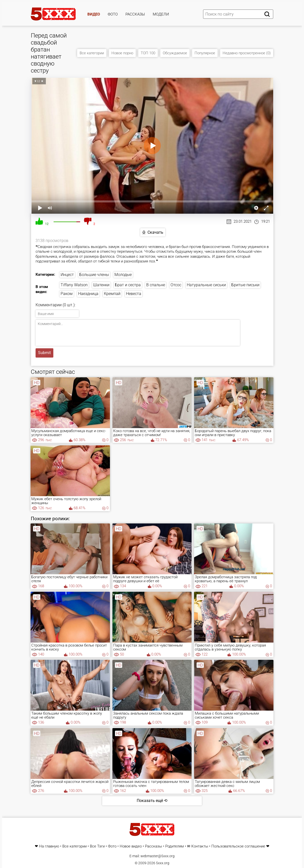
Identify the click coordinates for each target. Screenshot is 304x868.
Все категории (92, 53)
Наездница (88, 294)
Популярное (205, 53)
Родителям (175, 846)
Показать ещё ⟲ (152, 801)
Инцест (67, 275)
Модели (161, 14)
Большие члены (94, 275)
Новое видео (131, 846)
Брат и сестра (128, 285)
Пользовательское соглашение (238, 846)
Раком (67, 294)
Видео (94, 14)
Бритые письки (245, 285)
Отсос (176, 285)
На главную (49, 846)
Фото (113, 14)
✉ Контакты (198, 846)
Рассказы (135, 14)
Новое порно (122, 53)
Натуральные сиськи (206, 285)
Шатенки (101, 285)
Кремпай (112, 294)
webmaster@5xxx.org (158, 856)
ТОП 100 (148, 53)
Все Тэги (97, 846)
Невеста (134, 294)
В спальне (156, 285)
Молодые (123, 275)
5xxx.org (163, 863)
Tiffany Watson (74, 285)
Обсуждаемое (175, 53)
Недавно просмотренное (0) (247, 53)
